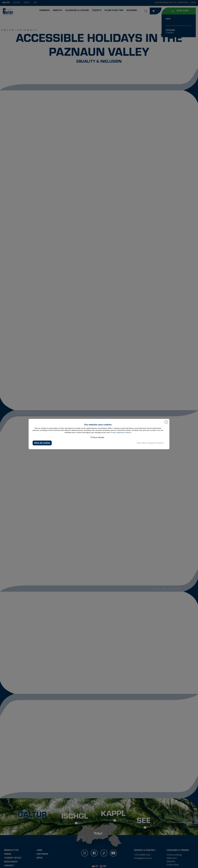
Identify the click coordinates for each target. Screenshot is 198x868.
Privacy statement (118, 432)
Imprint (129, 432)
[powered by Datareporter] (166, 424)
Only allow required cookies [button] (150, 443)
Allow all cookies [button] (42, 443)
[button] (97, 437)
